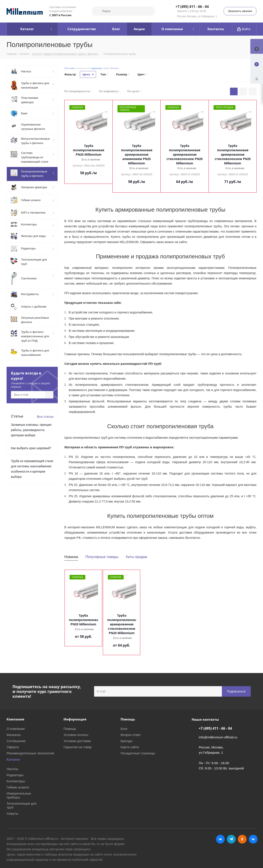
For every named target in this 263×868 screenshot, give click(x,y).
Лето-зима (70, 68)
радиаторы (97, 68)
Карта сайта (130, 747)
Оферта (13, 747)
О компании (16, 729)
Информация (75, 719)
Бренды (126, 741)
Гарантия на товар (77, 747)
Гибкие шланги (18, 787)
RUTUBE (253, 839)
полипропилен (83, 68)
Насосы (12, 769)
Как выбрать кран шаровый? (31, 448)
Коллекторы (16, 781)
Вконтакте (220, 839)
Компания (15, 719)
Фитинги (114, 68)
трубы (106, 68)
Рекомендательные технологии (30, 753)
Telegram (231, 839)
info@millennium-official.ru (218, 737)
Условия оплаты (76, 735)
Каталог (13, 759)
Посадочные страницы (138, 753)
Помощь (70, 729)
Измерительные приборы (19, 795)
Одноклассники (242, 839)
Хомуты (12, 813)
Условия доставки (77, 741)
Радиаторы (15, 775)
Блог (124, 729)
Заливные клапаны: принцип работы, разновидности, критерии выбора (31, 430)
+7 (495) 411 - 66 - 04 (192, 7)
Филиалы (14, 735)
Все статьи (45, 417)
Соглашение (16, 741)
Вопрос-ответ (131, 735)
